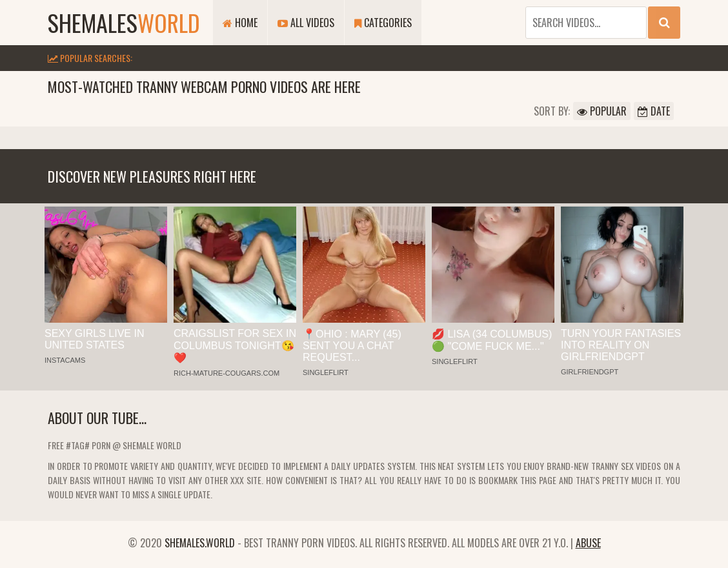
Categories (383, 23)
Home (240, 23)
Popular (602, 111)
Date (654, 111)
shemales (124, 22)
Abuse (588, 543)
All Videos (306, 23)
